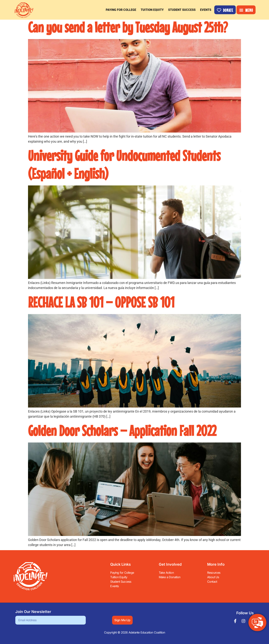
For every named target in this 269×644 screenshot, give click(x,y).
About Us (213, 577)
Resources (214, 573)
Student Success (182, 10)
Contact (212, 582)
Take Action (166, 573)
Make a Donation (170, 577)
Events (206, 10)
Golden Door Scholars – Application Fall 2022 (122, 431)
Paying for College (121, 10)
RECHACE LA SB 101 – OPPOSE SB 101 (101, 302)
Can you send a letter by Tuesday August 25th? (128, 27)
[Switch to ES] (257, 623)
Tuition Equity (152, 10)
